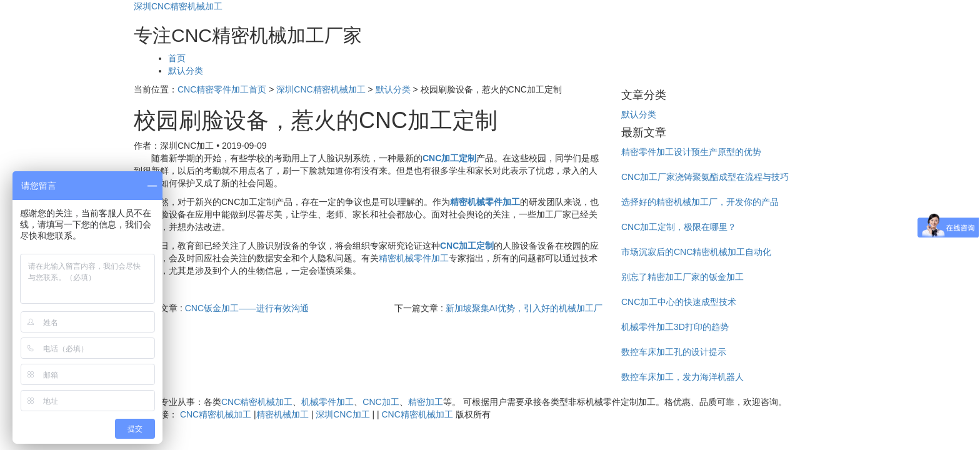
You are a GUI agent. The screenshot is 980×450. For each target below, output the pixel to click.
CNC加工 (381, 402)
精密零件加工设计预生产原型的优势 (691, 152)
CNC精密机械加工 (257, 402)
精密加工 (426, 402)
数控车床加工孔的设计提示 (674, 352)
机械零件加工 (327, 402)
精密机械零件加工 (414, 258)
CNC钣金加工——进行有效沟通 (247, 308)
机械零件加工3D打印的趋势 (675, 327)
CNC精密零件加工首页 (222, 89)
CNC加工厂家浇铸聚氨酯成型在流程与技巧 (705, 177)
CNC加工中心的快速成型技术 (679, 302)
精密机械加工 (282, 414)
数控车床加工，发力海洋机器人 (682, 377)
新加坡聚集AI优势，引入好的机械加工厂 (524, 308)
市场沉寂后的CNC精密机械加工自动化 (696, 252)
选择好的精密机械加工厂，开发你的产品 (700, 202)
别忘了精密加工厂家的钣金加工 (682, 277)
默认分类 (186, 71)
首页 (177, 58)
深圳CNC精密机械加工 (178, 6)
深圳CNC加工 (342, 414)
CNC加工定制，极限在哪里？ (679, 227)
